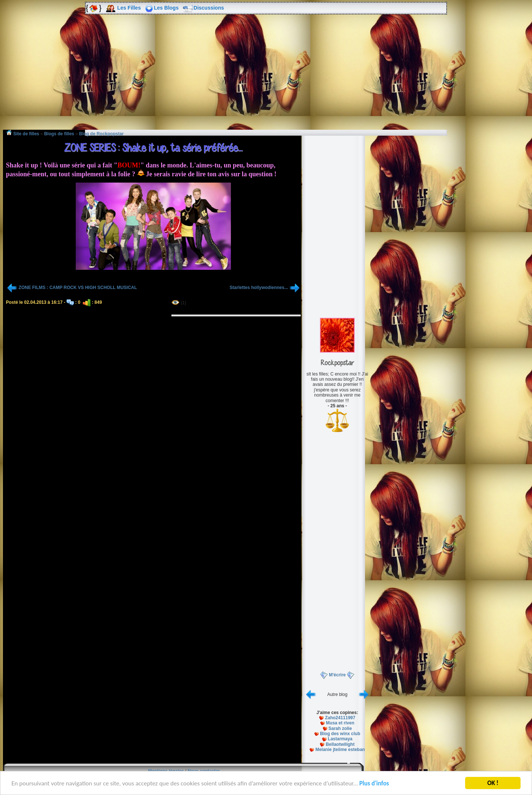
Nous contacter (204, 771)
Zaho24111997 (340, 718)
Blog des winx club (340, 734)
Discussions (209, 8)
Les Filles (129, 8)
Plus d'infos (374, 784)
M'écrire (337, 675)
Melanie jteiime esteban (340, 750)
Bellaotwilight (340, 744)
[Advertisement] (266, 77)
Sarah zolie (340, 728)
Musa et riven (340, 723)
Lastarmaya (340, 739)
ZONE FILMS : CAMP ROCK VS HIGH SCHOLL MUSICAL (78, 288)
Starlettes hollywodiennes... (259, 288)
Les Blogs (166, 8)
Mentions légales (166, 771)
